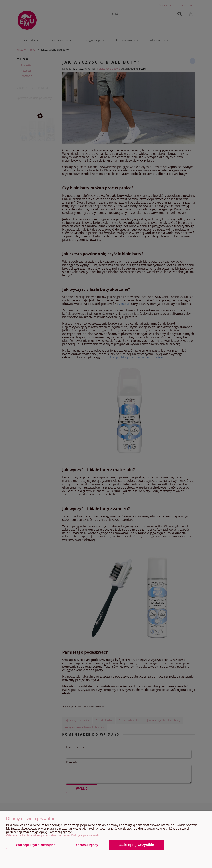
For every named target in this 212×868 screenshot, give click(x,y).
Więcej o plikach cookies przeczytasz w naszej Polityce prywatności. (54, 835)
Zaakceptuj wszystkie (136, 845)
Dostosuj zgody (87, 845)
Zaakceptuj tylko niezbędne (36, 845)
